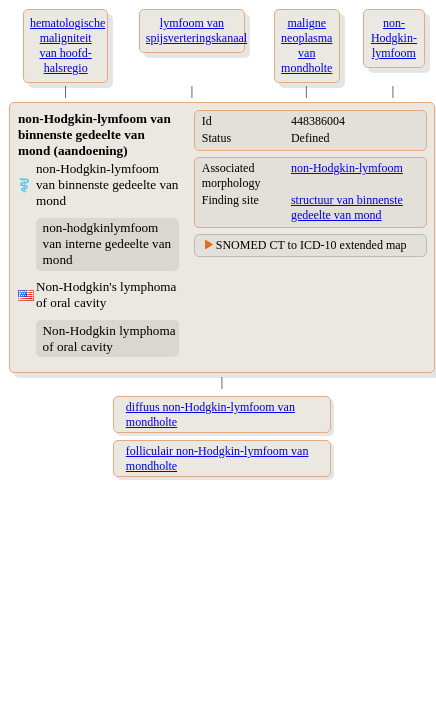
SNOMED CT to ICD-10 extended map (311, 245)
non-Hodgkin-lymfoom (347, 168)
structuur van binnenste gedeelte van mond (347, 207)
